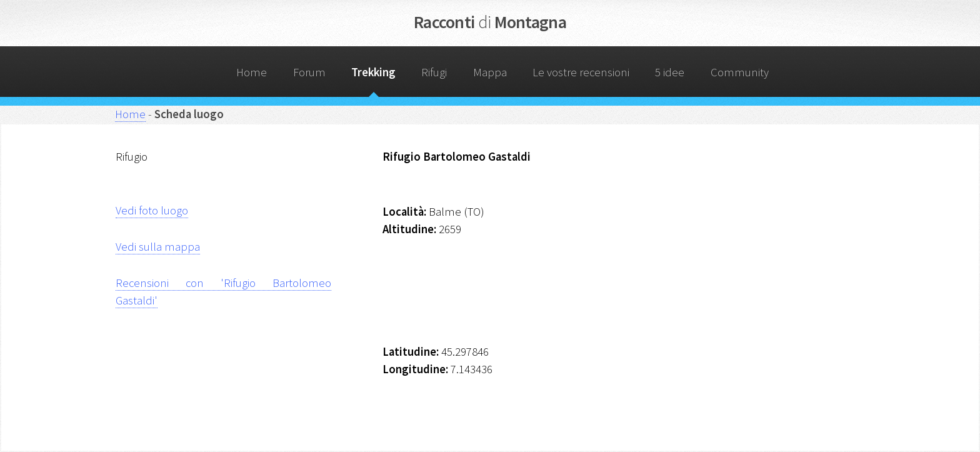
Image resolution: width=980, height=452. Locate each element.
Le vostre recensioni (581, 72)
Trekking (373, 72)
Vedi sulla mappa (158, 247)
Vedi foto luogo (152, 210)
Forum (309, 72)
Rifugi (434, 72)
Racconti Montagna (490, 22)
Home (252, 72)
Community (740, 72)
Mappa (490, 72)
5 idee (670, 72)
